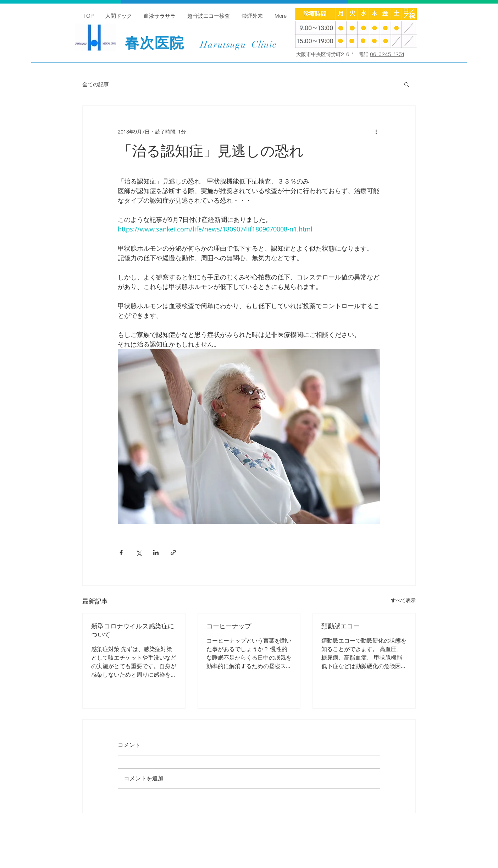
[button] (407, 84)
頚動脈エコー (341, 626)
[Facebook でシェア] (121, 553)
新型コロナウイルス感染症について (133, 630)
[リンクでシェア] (173, 553)
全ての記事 (96, 84)
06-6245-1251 (387, 54)
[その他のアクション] (376, 131)
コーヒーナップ (229, 626)
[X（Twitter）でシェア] (139, 553)
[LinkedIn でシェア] (156, 553)
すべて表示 (403, 600)
